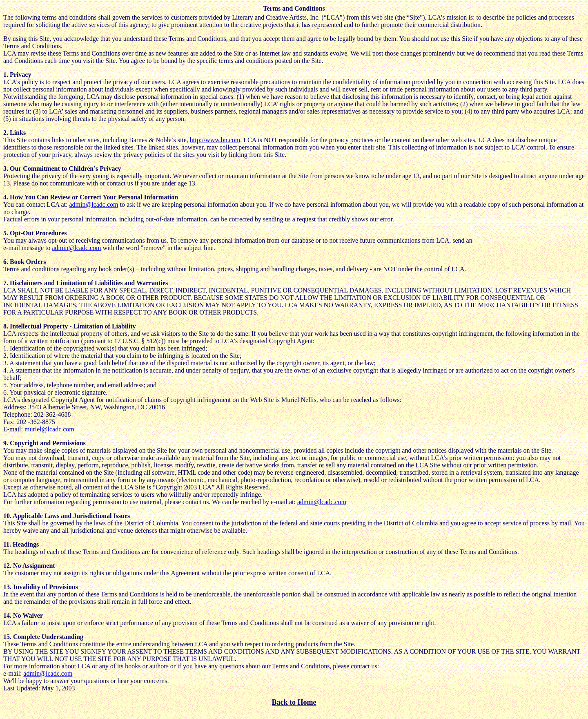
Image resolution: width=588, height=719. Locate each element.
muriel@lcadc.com (49, 429)
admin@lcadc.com (94, 204)
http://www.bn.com (215, 140)
